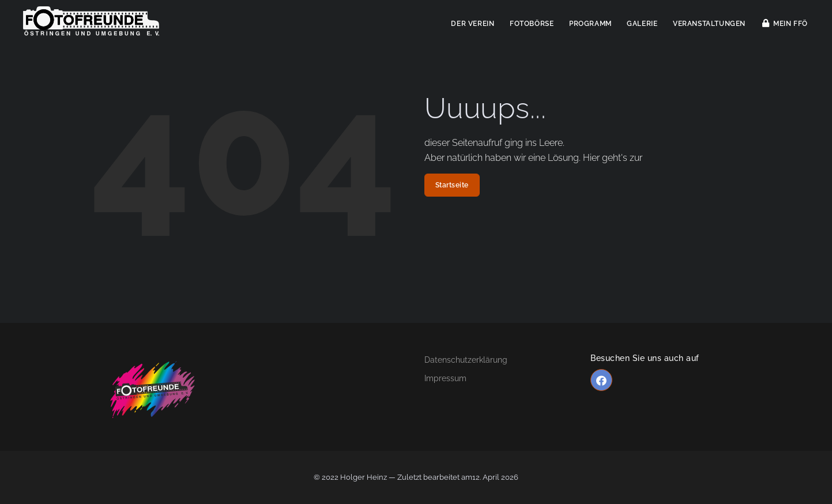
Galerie (642, 24)
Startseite (452, 185)
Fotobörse (532, 24)
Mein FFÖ (785, 23)
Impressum (445, 378)
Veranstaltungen (709, 24)
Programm (590, 24)
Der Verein (473, 24)
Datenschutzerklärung (466, 360)
